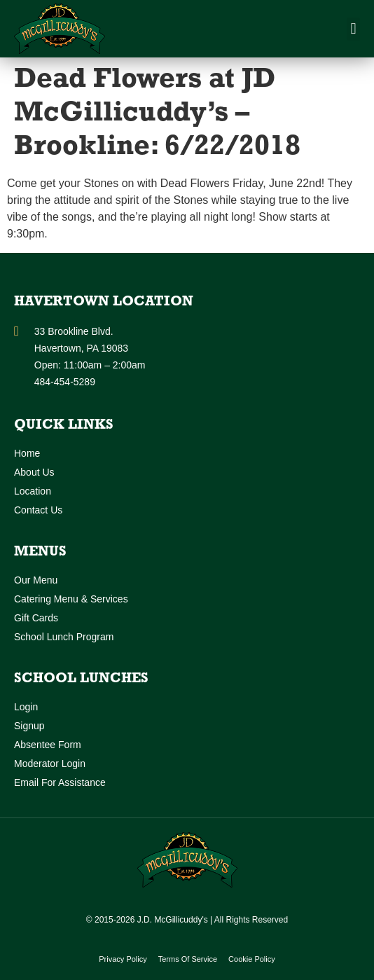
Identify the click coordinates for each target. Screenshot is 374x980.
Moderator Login (50, 764)
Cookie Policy (252, 959)
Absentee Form (48, 745)
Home (27, 453)
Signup (29, 726)
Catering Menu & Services (71, 599)
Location (33, 491)
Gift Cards (36, 618)
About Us (34, 472)
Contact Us (38, 510)
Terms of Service (188, 959)
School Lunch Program (64, 637)
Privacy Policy (123, 959)
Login (26, 707)
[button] (353, 29)
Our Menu (36, 580)
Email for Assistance (60, 782)
